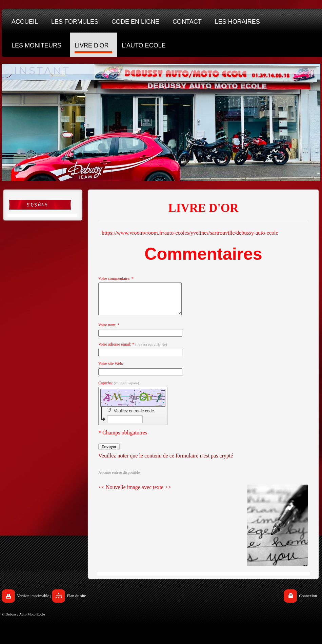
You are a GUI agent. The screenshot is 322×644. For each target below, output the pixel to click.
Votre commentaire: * (116, 278)
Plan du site (77, 602)
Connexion (308, 602)
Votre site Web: (111, 370)
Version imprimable (33, 602)
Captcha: (119, 389)
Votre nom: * (109, 331)
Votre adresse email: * (133, 350)
